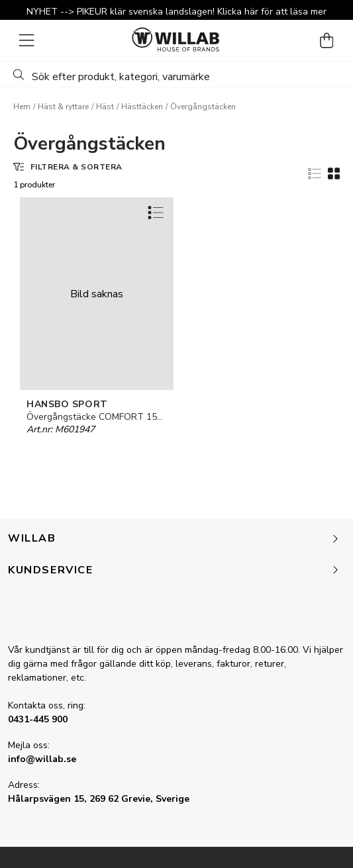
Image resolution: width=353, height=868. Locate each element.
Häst (105, 107)
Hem (22, 107)
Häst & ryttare (63, 107)
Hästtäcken (142, 107)
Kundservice (174, 571)
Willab (174, 539)
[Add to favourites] (156, 212)
